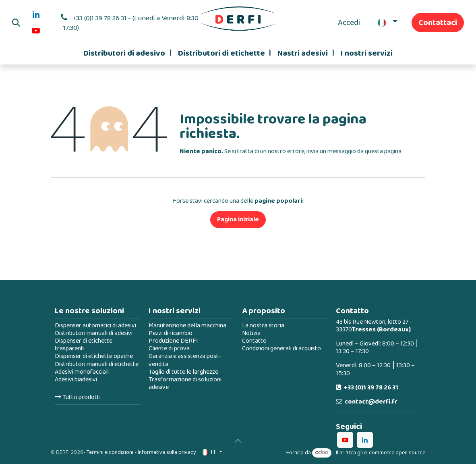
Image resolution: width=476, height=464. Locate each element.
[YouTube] (36, 31)
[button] (16, 23)
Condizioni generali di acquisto (281, 349)
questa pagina (383, 151)
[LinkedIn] (36, 15)
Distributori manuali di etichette (97, 364)
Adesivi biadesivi (76, 380)
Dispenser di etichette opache (94, 356)
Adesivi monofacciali (82, 372)
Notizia (251, 333)
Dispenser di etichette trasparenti (84, 345)
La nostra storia (263, 326)
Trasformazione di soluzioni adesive (185, 383)
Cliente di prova (169, 349)
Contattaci (438, 23)
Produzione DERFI (173, 341)
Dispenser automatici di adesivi (95, 326)
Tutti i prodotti (78, 397)
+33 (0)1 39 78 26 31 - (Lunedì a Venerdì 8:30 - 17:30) (129, 23)
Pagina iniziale (238, 220)
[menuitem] (127, 53)
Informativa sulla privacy (167, 452)
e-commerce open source (395, 453)
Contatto (254, 341)
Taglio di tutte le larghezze (183, 372)
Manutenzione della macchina (187, 326)
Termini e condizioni (110, 452)
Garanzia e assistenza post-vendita (185, 360)
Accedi (349, 23)
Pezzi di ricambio (171, 333)
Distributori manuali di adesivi (94, 333)
